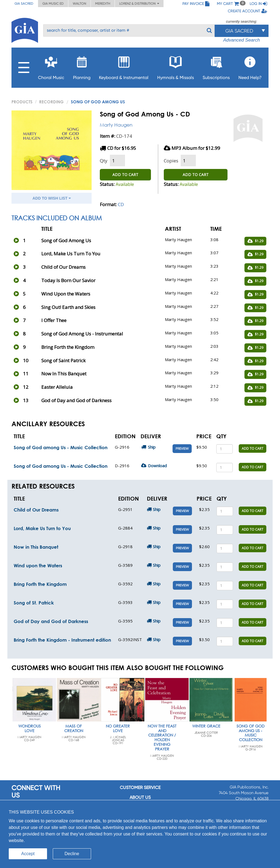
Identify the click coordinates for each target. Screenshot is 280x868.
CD (121, 204)
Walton (79, 4)
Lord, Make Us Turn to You (42, 528)
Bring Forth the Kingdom (40, 584)
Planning (82, 66)
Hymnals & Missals (176, 66)
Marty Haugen (116, 125)
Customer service (140, 787)
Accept (28, 854)
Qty (104, 161)
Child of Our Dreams (36, 510)
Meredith (103, 4)
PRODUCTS (22, 102)
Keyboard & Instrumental (124, 66)
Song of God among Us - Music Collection (61, 447)
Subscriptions (216, 66)
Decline (72, 854)
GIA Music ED (53, 4)
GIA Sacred (24, 4)
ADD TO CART (125, 175)
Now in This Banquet (36, 547)
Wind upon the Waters (38, 565)
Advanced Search (241, 40)
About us (140, 797)
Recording (51, 102)
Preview (182, 449)
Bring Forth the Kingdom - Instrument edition (62, 640)
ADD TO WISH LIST (52, 198)
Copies (171, 161)
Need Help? (250, 66)
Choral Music (51, 66)
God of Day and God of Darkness (51, 621)
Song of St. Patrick (34, 603)
